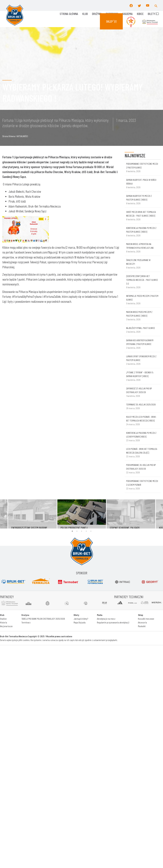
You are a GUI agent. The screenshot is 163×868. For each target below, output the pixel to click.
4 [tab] (86, 531)
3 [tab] (82, 531)
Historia (3, 622)
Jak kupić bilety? (81, 619)
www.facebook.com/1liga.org (41, 252)
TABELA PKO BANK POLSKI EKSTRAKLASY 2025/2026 (43, 619)
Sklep (111, 21)
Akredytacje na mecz (106, 619)
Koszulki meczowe (146, 619)
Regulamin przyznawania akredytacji (113, 622)
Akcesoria (142, 622)
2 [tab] (77, 531)
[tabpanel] (82, 514)
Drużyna (97, 14)
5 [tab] (91, 531)
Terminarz (26, 622)
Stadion (3, 619)
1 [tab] (72, 531)
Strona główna (69, 14)
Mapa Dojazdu (80, 622)
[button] (156, 5)
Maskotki (142, 626)
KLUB (85, 14)
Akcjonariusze (6, 626)
